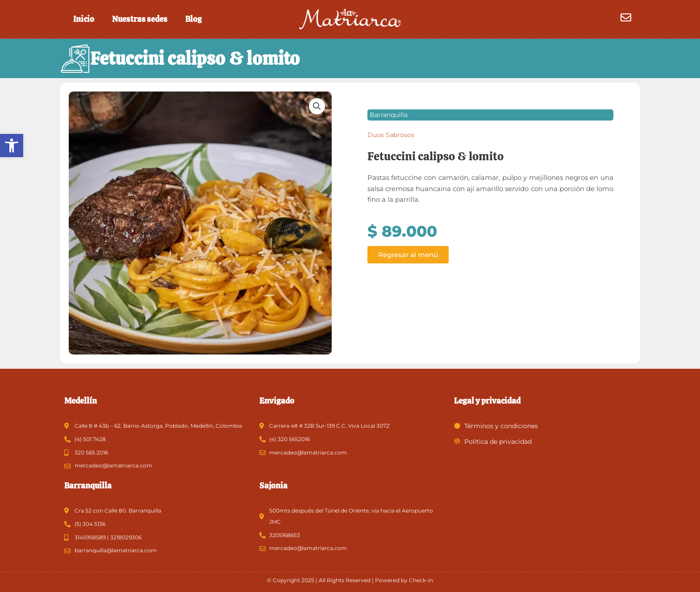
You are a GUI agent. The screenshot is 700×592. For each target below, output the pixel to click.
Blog (194, 19)
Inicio (84, 19)
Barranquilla (389, 116)
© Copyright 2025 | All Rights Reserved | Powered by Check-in (350, 580)
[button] (12, 146)
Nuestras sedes (140, 19)
